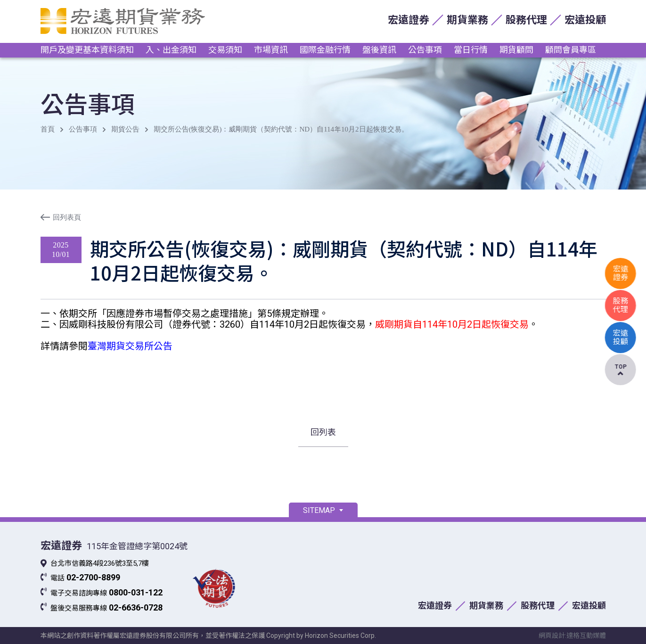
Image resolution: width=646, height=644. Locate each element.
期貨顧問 (516, 50)
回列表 (323, 432)
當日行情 (471, 50)
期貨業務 (467, 20)
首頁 (48, 129)
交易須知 (225, 50)
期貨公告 (125, 129)
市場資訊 (271, 50)
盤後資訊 (379, 50)
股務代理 (526, 20)
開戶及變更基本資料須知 (87, 50)
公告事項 (425, 50)
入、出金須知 (171, 50)
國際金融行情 (325, 50)
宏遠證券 (409, 20)
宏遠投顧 (585, 20)
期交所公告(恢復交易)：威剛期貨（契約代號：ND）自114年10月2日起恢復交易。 (281, 129)
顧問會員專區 (571, 50)
